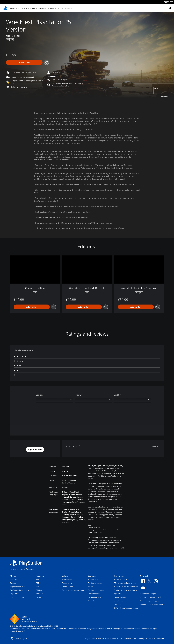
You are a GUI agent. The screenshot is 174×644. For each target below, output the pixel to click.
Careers (13, 583)
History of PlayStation (18, 597)
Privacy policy (97, 638)
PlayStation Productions (19, 590)
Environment (67, 579)
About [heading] (13, 576)
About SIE (14, 579)
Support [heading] (92, 576)
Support (68, 8)
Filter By (79, 395)
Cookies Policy (138, 638)
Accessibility (67, 583)
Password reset (94, 594)
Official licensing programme (126, 608)
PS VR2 (39, 587)
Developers (119, 601)
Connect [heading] (144, 576)
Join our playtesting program (152, 601)
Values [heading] (65, 576)
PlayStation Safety (95, 583)
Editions (40, 395)
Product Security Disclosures (125, 590)
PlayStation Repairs (96, 590)
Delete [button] (155, 446)
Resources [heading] (119, 576)
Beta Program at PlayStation (151, 604)
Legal (87, 638)
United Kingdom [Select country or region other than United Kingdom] (20, 638)
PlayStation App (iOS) (149, 594)
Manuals (91, 601)
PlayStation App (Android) (150, 597)
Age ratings (119, 594)
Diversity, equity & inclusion (73, 590)
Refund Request (94, 597)
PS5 (20, 8)
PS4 (26, 8)
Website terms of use (113, 638)
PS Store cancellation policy (125, 583)
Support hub (93, 579)
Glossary (117, 604)
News (52, 8)
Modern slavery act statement (126, 587)
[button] (35, 449)
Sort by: (118, 395)
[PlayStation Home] (6, 8)
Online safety (67, 587)
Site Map (127, 638)
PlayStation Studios (18, 587)
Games (13, 8)
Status (91, 587)
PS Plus (33, 8)
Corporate (14, 594)
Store (60, 8)
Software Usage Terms (155, 638)
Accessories (43, 8)
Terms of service (121, 579)
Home (12, 569)
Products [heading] (40, 576)
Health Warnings (95, 527)
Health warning (120, 597)
